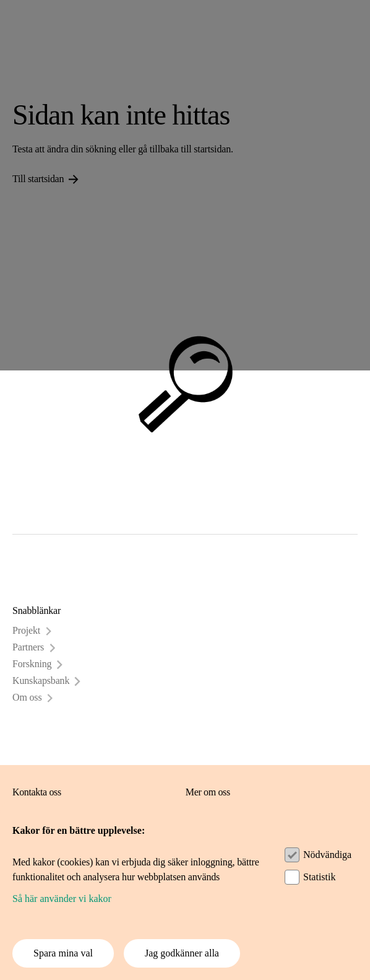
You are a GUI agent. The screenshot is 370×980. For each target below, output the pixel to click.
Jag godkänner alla (182, 953)
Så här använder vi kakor (62, 899)
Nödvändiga (327, 855)
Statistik (319, 877)
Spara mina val (63, 953)
